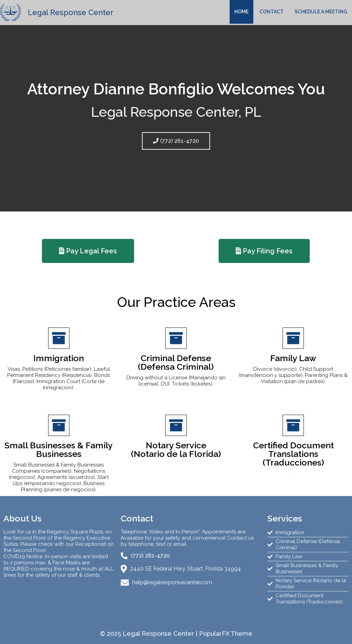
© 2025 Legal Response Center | (150, 634)
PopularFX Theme (226, 634)
